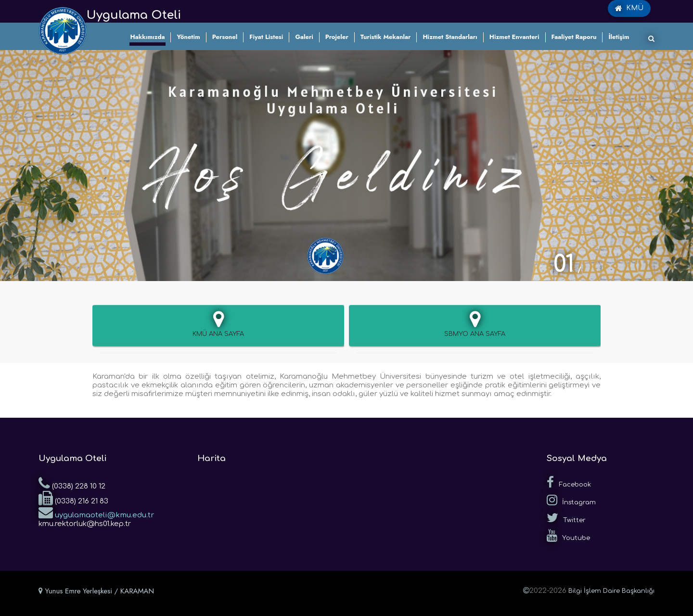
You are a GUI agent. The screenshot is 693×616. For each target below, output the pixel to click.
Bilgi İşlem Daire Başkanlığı (611, 591)
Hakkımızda (148, 37)
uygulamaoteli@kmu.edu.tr (96, 512)
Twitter (566, 518)
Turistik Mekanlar (386, 37)
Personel (225, 37)
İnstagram (571, 500)
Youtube (568, 536)
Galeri (304, 37)
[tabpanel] (346, 166)
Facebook (569, 482)
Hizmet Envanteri (514, 37)
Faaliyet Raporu (574, 37)
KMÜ (629, 8)
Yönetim (188, 37)
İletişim (619, 37)
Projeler (337, 37)
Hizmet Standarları (450, 37)
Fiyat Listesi (266, 37)
